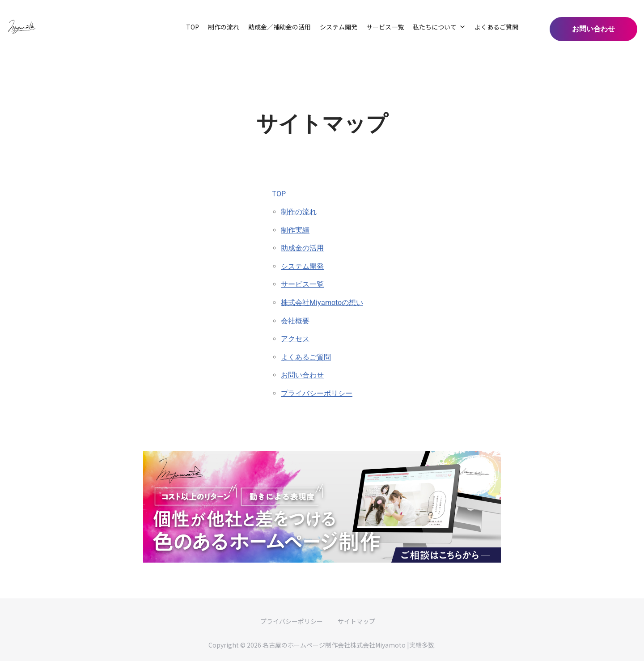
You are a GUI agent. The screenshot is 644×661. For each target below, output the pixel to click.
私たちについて (439, 27)
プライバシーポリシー (317, 393)
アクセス (295, 339)
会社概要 (295, 321)
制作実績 (295, 230)
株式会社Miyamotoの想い (322, 303)
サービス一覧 (385, 27)
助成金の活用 (302, 248)
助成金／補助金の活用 (280, 27)
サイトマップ (356, 621)
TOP (193, 27)
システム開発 (339, 27)
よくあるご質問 (496, 27)
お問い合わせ (302, 375)
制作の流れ (224, 27)
